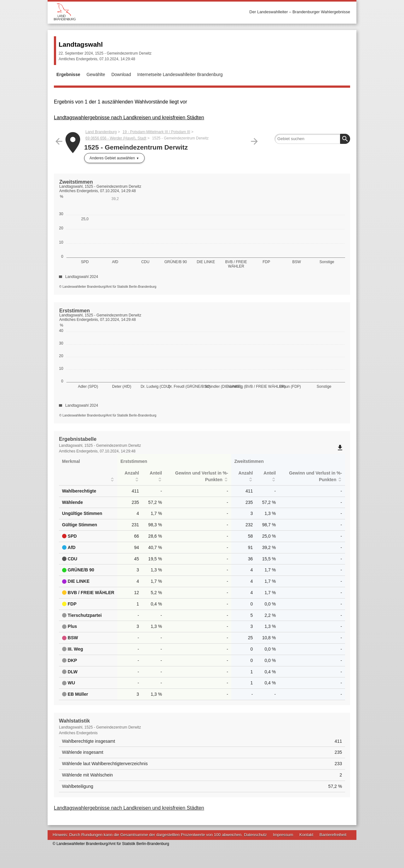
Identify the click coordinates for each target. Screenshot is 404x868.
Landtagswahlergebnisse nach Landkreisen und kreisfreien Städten (129, 118)
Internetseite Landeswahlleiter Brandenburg (180, 74)
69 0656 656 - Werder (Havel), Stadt (116, 138)
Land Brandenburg (101, 132)
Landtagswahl (81, 44)
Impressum (283, 835)
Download (121, 74)
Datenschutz (255, 835)
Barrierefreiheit (333, 835)
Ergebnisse (68, 74)
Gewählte (96, 74)
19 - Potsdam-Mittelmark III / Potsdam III (156, 132)
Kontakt (306, 835)
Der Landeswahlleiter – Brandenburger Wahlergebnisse (300, 12)
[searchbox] (312, 139)
